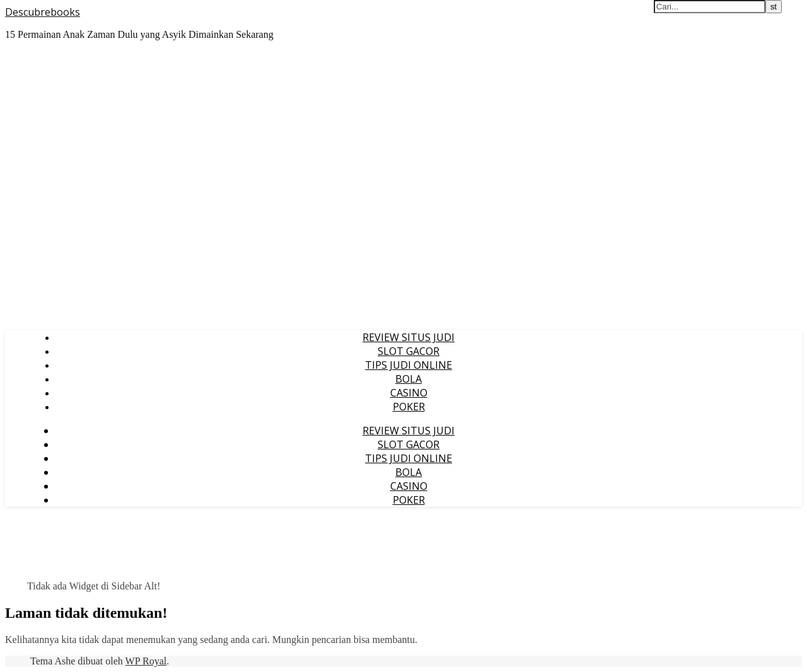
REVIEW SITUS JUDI (409, 337)
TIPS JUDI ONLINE (409, 365)
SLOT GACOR (409, 351)
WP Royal (146, 661)
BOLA (409, 379)
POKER (409, 407)
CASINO (409, 393)
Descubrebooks (43, 12)
